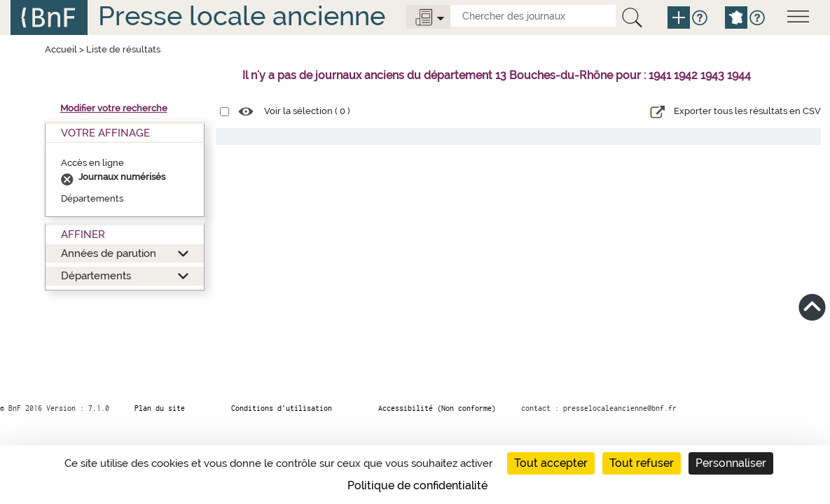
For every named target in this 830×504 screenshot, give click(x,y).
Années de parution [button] (109, 253)
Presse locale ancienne (242, 16)
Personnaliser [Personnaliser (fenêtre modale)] (731, 463)
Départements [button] (96, 275)
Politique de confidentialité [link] (417, 485)
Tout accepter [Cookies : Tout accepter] (551, 463)
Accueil (61, 49)
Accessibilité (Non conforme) (437, 408)
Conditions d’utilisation (282, 408)
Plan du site (160, 408)
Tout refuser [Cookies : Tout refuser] (642, 463)
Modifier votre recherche (114, 108)
